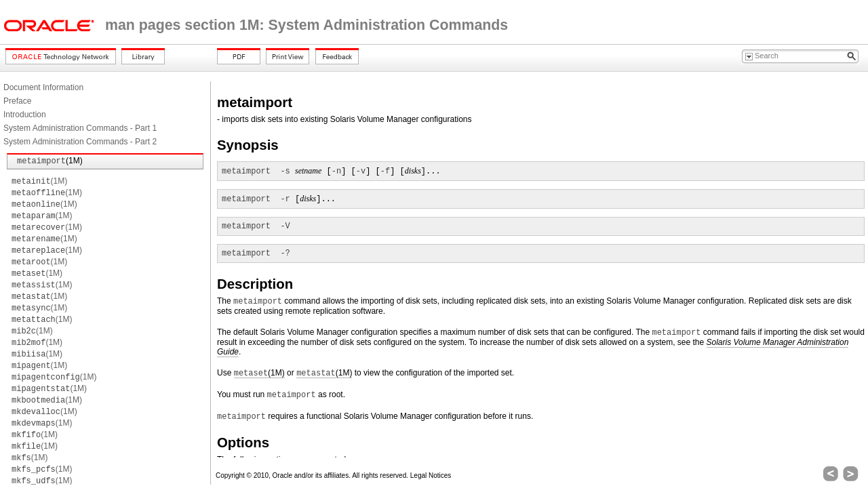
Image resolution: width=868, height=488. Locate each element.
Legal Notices (431, 475)
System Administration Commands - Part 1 (80, 128)
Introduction (25, 115)
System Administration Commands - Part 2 (80, 142)
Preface (17, 101)
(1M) (50, 161)
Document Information (43, 87)
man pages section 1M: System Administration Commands (307, 25)
